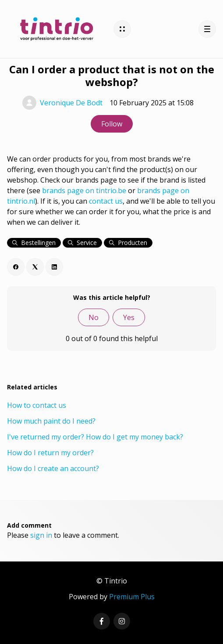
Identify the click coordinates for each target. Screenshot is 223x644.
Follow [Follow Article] (112, 124)
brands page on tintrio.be (84, 191)
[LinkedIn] (54, 267)
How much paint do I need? (51, 421)
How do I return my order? (50, 453)
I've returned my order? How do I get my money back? (95, 437)
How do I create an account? (53, 468)
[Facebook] (16, 267)
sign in (41, 535)
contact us (106, 201)
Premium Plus (132, 597)
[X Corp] (35, 267)
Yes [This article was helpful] (129, 317)
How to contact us (37, 405)
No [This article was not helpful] (94, 317)
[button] (122, 29)
